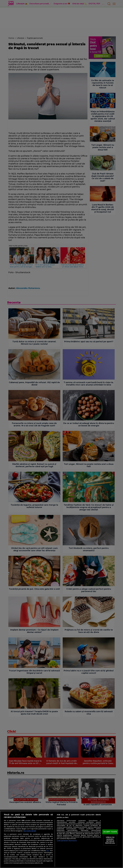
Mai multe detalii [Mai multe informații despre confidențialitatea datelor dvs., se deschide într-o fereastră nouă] (30, 831)
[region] (61, 839)
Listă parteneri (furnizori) (67, 841)
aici (48, 851)
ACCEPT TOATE (110, 832)
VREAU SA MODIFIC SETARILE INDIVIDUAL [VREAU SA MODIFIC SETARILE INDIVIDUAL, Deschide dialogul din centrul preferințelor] (110, 840)
